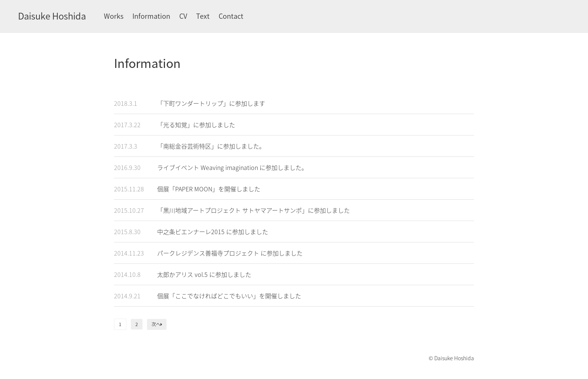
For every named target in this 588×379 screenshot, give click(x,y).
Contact (231, 16)
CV (183, 16)
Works (114, 16)
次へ (157, 324)
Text (203, 16)
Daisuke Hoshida (52, 16)
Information (151, 16)
